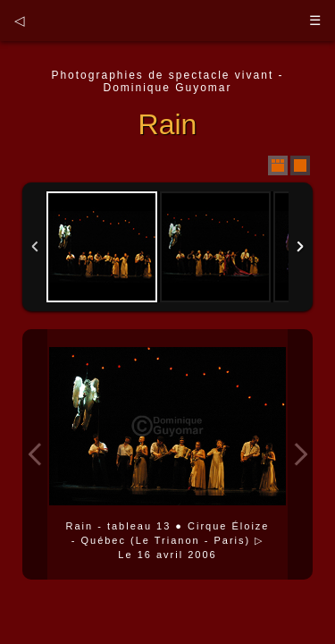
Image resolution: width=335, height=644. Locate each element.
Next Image (300, 454)
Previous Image (35, 454)
